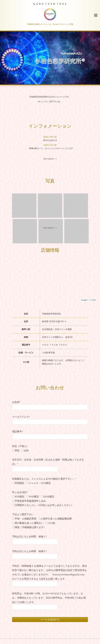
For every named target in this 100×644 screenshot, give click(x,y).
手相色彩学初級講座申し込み (30, 501)
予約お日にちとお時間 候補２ (29, 551)
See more (50, 159)
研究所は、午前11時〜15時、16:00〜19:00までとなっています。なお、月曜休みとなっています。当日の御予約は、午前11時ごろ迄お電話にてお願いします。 (49, 598)
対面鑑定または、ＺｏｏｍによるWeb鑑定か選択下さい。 (44, 479)
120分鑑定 (49, 497)
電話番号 (17, 432)
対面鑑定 (20, 483)
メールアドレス (21, 417)
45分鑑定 (20, 497)
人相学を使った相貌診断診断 (56, 519)
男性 (17, 451)
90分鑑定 (34, 497)
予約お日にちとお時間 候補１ (29, 537)
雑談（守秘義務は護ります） (30, 527)
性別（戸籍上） (20, 446)
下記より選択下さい (23, 514)
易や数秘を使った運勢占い (29, 523)
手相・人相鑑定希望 (26, 519)
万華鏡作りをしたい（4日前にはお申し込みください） (44, 505)
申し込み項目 (20, 492)
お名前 (16, 402)
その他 (51, 523)
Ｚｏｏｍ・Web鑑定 (40, 483)
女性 (26, 451)
